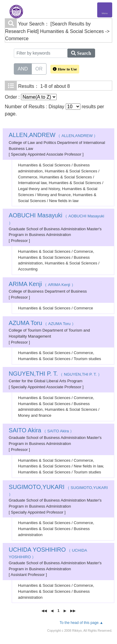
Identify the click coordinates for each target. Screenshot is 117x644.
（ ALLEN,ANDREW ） (53, 136)
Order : (31, 97)
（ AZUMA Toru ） (42, 324)
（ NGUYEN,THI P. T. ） (55, 374)
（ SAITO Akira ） (41, 431)
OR (39, 68)
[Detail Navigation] (105, 10)
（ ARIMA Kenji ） (42, 285)
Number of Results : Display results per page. (54, 110)
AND (23, 68)
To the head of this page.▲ (81, 623)
